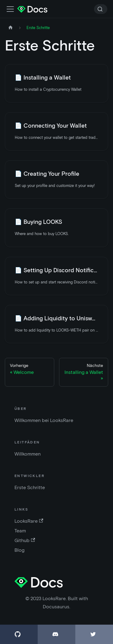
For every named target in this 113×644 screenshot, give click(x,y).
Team (20, 531)
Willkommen (28, 454)
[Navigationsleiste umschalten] (10, 9)
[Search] (101, 9)
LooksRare (29, 521)
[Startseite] (11, 28)
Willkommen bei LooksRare (44, 420)
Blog (19, 550)
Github (25, 540)
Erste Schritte (30, 487)
